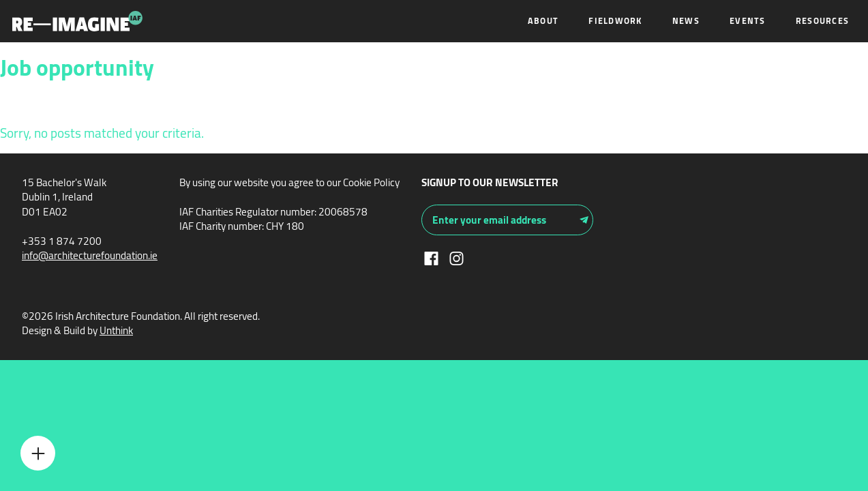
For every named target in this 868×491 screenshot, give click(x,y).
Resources (822, 21)
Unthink (116, 330)
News (686, 21)
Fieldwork (615, 21)
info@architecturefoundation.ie (90, 255)
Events (748, 21)
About (543, 21)
